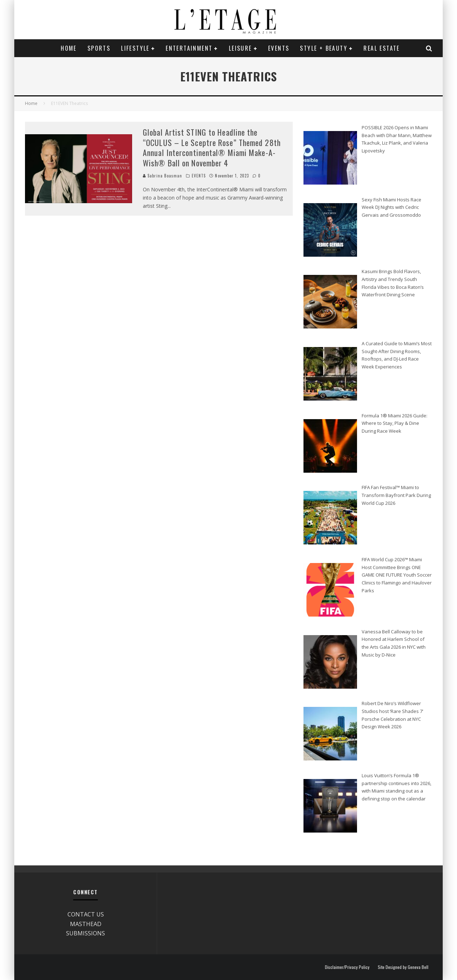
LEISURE (240, 48)
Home (69, 48)
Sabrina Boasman (163, 176)
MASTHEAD (86, 924)
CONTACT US (86, 914)
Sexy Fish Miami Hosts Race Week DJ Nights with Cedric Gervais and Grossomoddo (391, 207)
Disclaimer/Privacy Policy (347, 967)
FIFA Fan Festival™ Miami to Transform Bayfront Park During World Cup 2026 (396, 495)
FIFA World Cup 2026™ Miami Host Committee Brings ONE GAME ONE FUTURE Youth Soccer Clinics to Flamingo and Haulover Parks (397, 575)
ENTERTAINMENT (189, 48)
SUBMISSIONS (86, 933)
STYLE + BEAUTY (324, 48)
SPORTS (99, 48)
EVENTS (279, 48)
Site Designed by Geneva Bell (403, 967)
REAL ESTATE (381, 48)
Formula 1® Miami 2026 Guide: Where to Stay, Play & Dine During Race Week (395, 423)
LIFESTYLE (135, 48)
